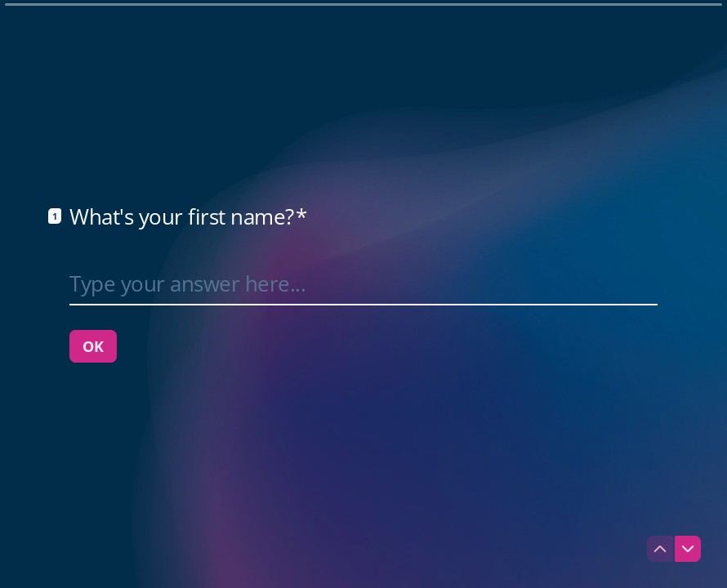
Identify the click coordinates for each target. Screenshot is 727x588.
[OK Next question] (93, 346)
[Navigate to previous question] (660, 549)
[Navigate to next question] (688, 549)
